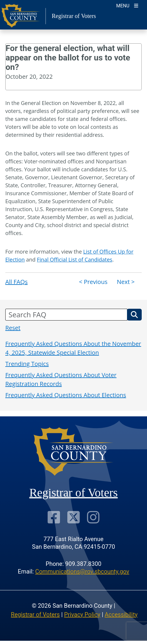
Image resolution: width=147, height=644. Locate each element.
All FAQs (16, 282)
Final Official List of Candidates (75, 259)
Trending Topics (27, 364)
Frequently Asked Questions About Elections (66, 395)
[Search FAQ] (66, 315)
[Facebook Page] (54, 517)
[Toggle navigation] (127, 5)
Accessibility (121, 615)
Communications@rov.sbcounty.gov (82, 571)
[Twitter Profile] (73, 517)
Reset (13, 328)
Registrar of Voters (35, 615)
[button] (134, 315)
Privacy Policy (82, 615)
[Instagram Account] (93, 517)
